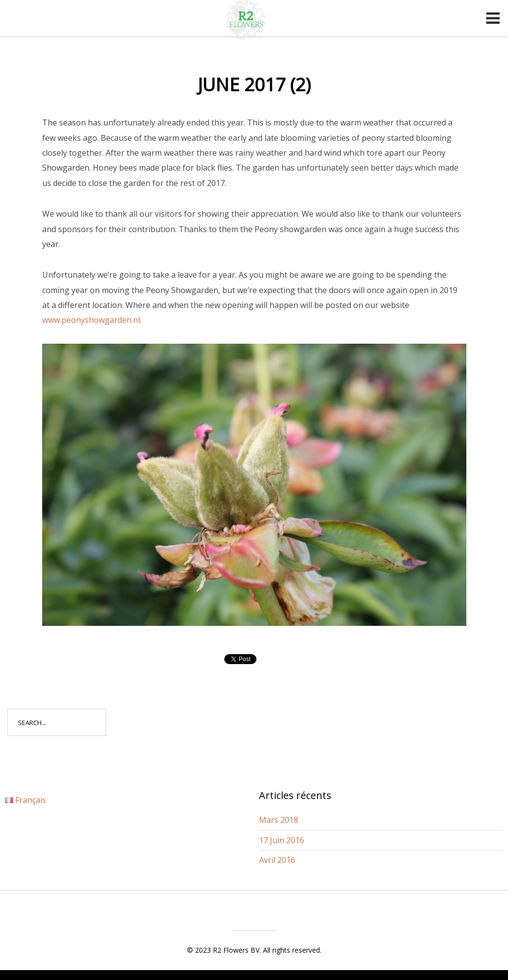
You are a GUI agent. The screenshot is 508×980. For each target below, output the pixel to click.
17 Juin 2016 (282, 840)
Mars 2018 (279, 820)
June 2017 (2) (254, 85)
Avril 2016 (277, 860)
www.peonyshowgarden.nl (91, 320)
